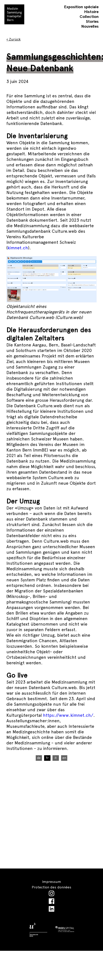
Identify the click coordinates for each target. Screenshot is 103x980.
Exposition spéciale (81, 7)
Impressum (52, 882)
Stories (92, 21)
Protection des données (51, 887)
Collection (89, 16)
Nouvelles (90, 26)
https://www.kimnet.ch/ (67, 715)
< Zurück (13, 39)
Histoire (91, 12)
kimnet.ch (18, 248)
